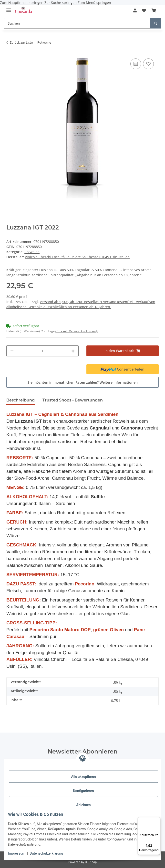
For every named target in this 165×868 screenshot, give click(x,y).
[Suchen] (77, 23)
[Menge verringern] (12, 351)
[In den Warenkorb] (123, 351)
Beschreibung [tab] (21, 400)
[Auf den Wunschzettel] (148, 64)
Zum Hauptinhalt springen (22, 3)
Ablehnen (83, 805)
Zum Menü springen (94, 3)
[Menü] (157, 820)
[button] (135, 10)
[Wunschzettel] (144, 10)
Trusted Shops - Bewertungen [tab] (73, 400)
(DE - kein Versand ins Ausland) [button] (77, 331)
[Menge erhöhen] (73, 351)
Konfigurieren (83, 791)
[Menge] (42, 351)
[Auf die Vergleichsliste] (136, 64)
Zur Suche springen (61, 3)
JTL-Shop (91, 862)
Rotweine (32, 252)
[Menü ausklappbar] (9, 8)
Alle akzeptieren (83, 777)
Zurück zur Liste (21, 42)
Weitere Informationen (119, 382)
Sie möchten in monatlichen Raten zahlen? (83, 382)
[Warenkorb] (154, 10)
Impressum (17, 853)
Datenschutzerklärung (46, 853)
